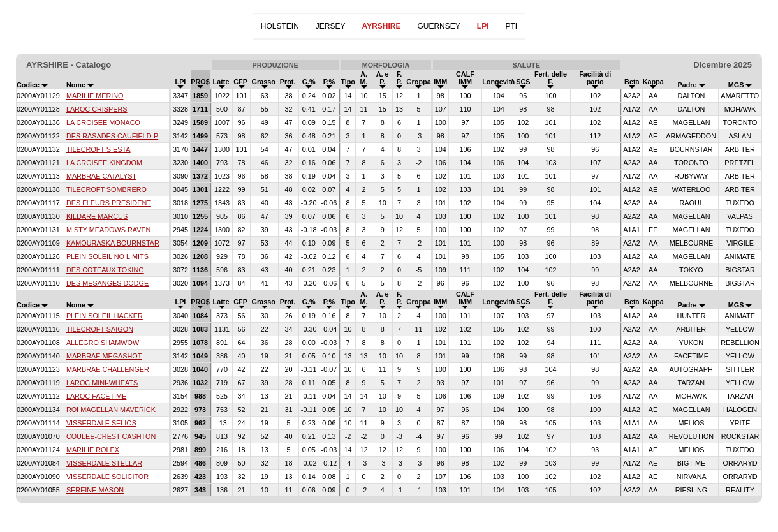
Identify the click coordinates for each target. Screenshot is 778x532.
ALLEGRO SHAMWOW (103, 343)
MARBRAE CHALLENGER (108, 369)
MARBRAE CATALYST (101, 176)
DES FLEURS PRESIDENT (109, 203)
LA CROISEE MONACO (103, 122)
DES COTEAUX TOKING (105, 270)
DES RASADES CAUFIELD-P (112, 136)
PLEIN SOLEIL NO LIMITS (107, 256)
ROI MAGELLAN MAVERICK (111, 410)
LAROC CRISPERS (97, 109)
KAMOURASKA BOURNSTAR (113, 243)
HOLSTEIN (280, 26)
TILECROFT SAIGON (100, 329)
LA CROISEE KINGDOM (104, 163)
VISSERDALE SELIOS (101, 423)
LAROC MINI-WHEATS (102, 383)
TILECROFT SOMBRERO (106, 189)
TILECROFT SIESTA (99, 149)
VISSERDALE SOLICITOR (107, 477)
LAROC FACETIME (96, 396)
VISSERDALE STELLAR (104, 463)
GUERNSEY (438, 26)
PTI (511, 26)
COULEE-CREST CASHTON (111, 436)
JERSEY (331, 26)
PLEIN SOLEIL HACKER (105, 316)
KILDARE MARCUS (97, 216)
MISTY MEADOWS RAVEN (109, 230)
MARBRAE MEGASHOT (104, 356)
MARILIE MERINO (95, 96)
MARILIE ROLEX (93, 450)
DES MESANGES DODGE (107, 283)
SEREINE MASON (95, 490)
